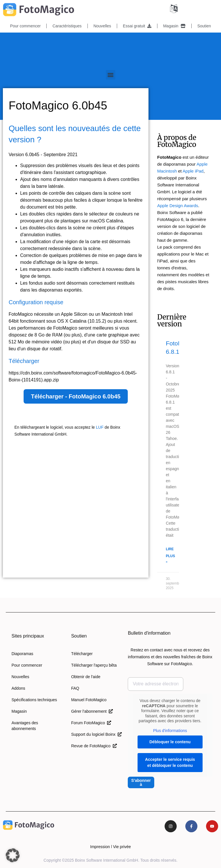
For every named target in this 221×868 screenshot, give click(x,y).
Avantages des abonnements (25, 726)
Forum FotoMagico (91, 723)
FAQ (75, 688)
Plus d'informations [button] (170, 730)
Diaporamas (22, 654)
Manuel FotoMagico (89, 700)
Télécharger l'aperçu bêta (94, 665)
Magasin (174, 26)
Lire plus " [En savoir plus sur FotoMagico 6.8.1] (170, 556)
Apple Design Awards (178, 206)
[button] (111, 75)
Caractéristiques (67, 26)
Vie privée (122, 847)
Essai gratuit (137, 26)
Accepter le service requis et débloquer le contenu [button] (170, 762)
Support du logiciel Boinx (96, 734)
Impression (100, 847)
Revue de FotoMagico (94, 746)
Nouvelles (102, 26)
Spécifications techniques (34, 700)
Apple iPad (193, 171)
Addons (18, 688)
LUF (100, 427)
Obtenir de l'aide (86, 677)
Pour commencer (25, 26)
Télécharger (82, 654)
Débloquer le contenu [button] (170, 742)
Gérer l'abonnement (92, 711)
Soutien (204, 26)
